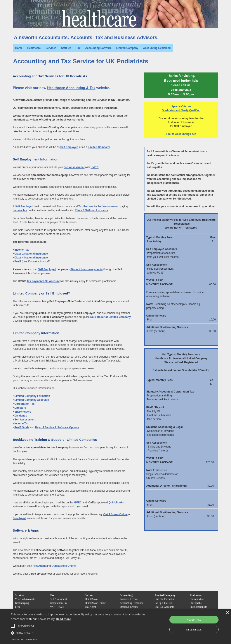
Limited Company (127, 48)
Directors (20, 408)
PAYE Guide (22, 427)
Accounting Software (98, 48)
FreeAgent (19, 518)
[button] (25, 626)
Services (51, 48)
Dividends (21, 416)
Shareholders (23, 412)
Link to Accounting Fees (181, 134)
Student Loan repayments (86, 269)
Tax (78, 48)
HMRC (95, 167)
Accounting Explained (157, 48)
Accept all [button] (194, 620)
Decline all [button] (194, 629)
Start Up (66, 48)
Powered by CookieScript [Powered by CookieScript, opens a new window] (24, 640)
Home (19, 48)
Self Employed (69, 147)
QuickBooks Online (115, 514)
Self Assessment (74, 167)
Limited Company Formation (32, 396)
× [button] (227, 613)
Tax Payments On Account (43, 281)
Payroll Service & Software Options (57, 427)
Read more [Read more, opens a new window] (63, 619)
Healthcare (34, 48)
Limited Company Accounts (32, 400)
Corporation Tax (24, 404)
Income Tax (20, 210)
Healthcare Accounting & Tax (71, 88)
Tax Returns (86, 207)
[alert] (115, 627)
